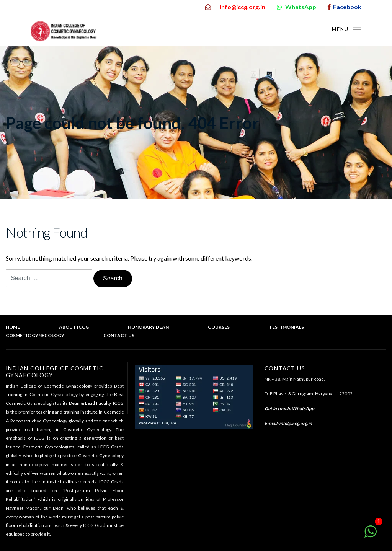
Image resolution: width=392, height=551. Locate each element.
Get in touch (277, 408)
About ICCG (74, 327)
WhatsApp (303, 408)
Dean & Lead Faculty (90, 403)
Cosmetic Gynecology (35, 335)
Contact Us (119, 335)
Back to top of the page (354, 344)
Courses (219, 327)
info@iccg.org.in (296, 423)
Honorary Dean (148, 327)
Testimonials (286, 327)
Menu (347, 28)
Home (13, 327)
